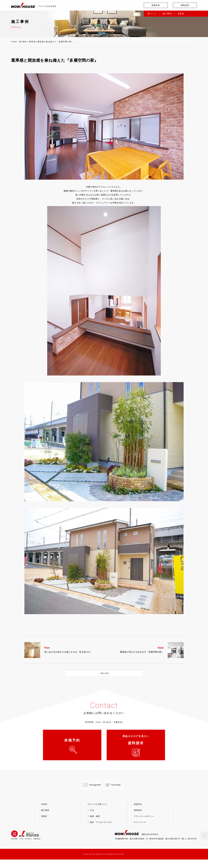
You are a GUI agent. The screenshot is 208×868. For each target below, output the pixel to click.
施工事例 (167, 14)
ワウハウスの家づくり (97, 813)
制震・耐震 (95, 825)
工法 (92, 819)
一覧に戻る (104, 673)
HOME (15, 42)
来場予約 (156, 5)
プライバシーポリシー (144, 825)
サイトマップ (140, 831)
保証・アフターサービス (101, 831)
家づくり (152, 14)
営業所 (181, 14)
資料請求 (185, 5)
